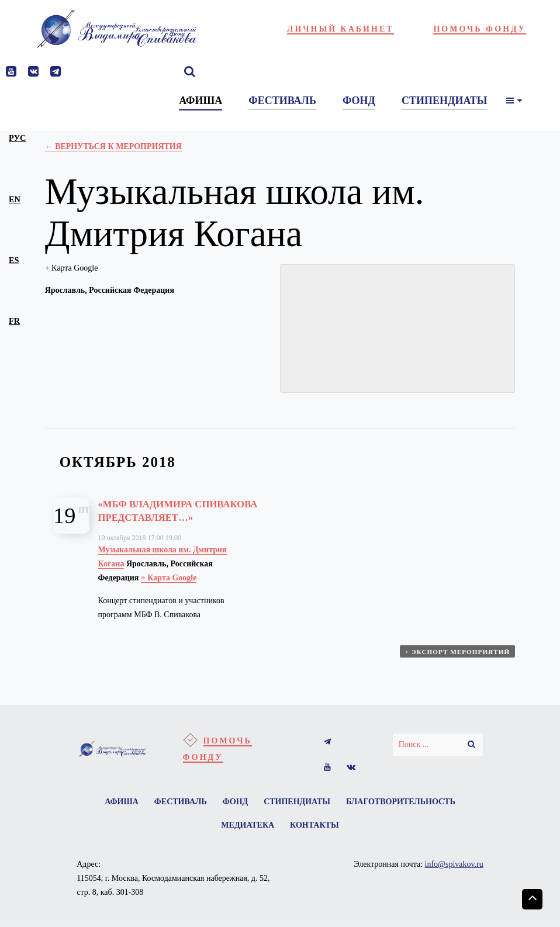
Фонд (236, 817)
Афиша (114, 817)
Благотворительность (408, 817)
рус (17, 138)
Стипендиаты (301, 817)
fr (14, 321)
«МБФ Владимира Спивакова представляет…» (153, 517)
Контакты (316, 843)
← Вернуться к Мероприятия (113, 146)
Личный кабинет (341, 29)
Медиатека (246, 843)
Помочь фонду (480, 29)
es (14, 260)
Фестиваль (177, 817)
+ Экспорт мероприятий (458, 669)
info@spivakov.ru (454, 883)
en (15, 199)
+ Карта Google (72, 268)
